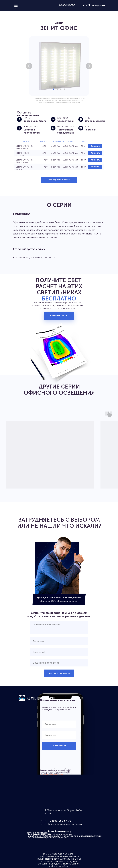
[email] (59, 652)
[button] (59, 180)
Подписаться (59, 746)
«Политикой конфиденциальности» (54, 774)
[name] (59, 641)
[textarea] (59, 628)
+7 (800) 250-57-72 (60, 821)
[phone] (59, 663)
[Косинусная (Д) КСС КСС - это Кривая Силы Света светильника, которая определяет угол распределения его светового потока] (19, 119)
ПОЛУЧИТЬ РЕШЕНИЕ (59, 673)
